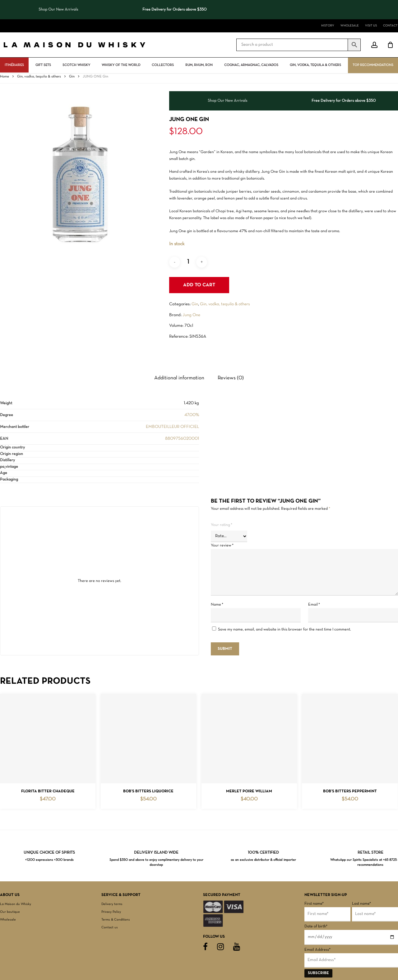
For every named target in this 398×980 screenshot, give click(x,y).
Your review (222, 546)
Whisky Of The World (121, 65)
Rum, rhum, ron (199, 65)
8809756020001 (182, 439)
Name (217, 605)
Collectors (163, 65)
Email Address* (317, 950)
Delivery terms (112, 904)
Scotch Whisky (76, 65)
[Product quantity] (188, 262)
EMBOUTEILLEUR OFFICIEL (172, 427)
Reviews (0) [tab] (231, 378)
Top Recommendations (373, 65)
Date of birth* (316, 926)
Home (5, 77)
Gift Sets (43, 65)
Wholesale (8, 920)
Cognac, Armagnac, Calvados (251, 65)
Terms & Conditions (116, 920)
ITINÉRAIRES (14, 65)
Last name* (361, 904)
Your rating (222, 525)
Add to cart (199, 285)
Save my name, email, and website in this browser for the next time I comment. (285, 630)
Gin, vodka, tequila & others (315, 65)
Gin (72, 77)
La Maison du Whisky (16, 904)
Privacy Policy (111, 912)
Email (314, 605)
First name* (314, 904)
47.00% (192, 415)
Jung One (191, 315)
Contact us (110, 927)
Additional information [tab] (179, 378)
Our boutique (10, 912)
